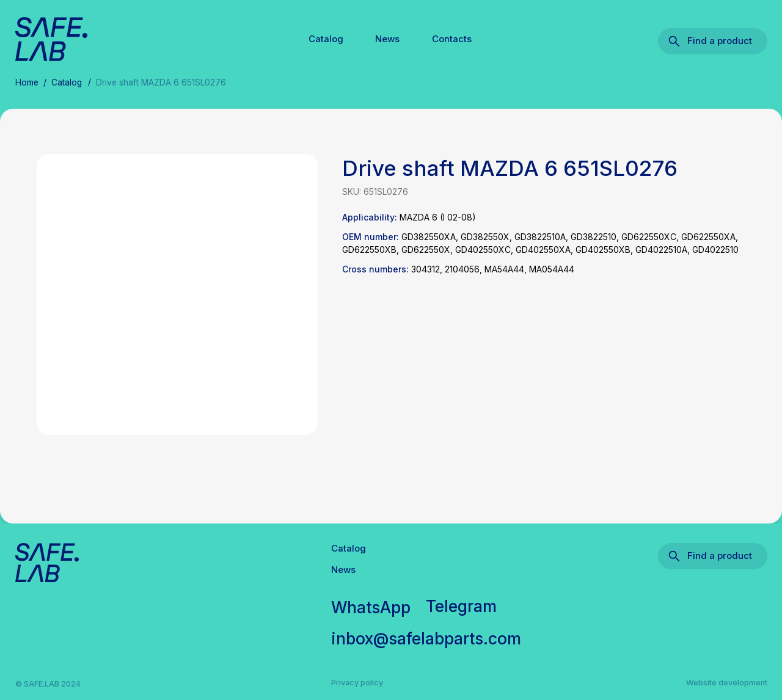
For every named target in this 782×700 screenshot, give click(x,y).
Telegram (462, 606)
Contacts (452, 39)
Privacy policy (357, 683)
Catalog (326, 39)
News (387, 39)
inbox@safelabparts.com (427, 638)
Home (27, 82)
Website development (727, 683)
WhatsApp (371, 607)
